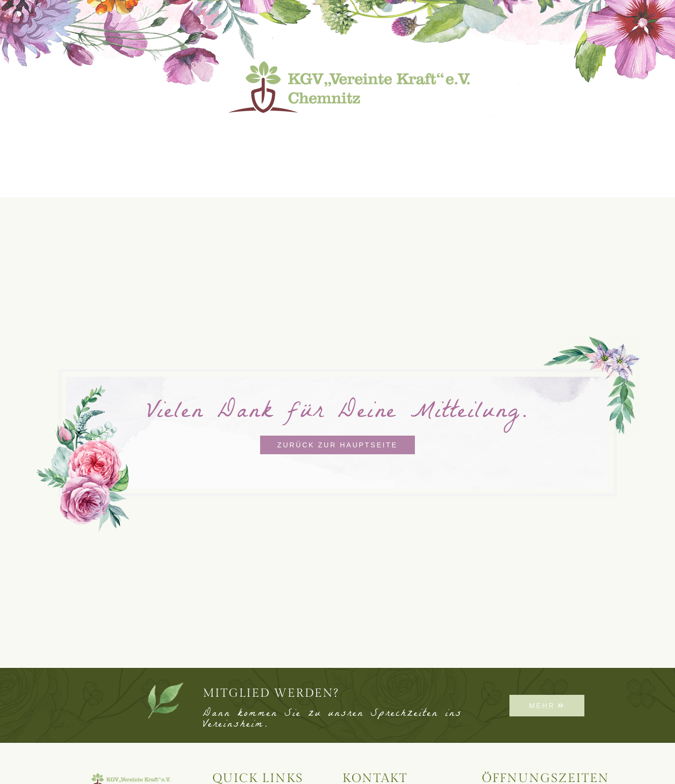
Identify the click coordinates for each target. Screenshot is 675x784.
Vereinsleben (398, 133)
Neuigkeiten (164, 133)
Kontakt (575, 133)
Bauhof (315, 133)
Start (92, 133)
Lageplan (247, 133)
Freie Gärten (494, 133)
